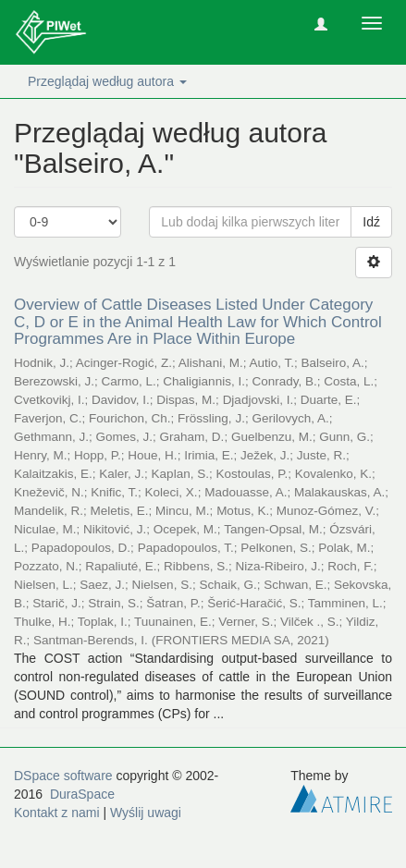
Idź (371, 222)
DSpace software (63, 776)
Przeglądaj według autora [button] (107, 81)
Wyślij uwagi (146, 813)
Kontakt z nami (57, 813)
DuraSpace (82, 794)
